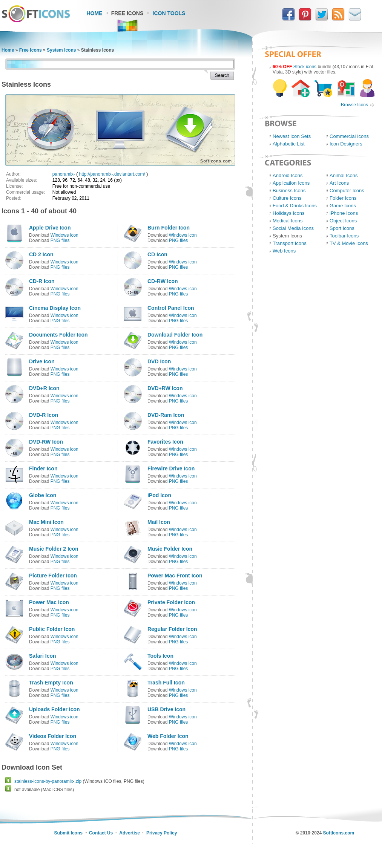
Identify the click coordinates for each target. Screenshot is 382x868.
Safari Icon (43, 656)
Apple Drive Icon (50, 228)
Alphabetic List (289, 144)
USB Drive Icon (166, 709)
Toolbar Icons (344, 236)
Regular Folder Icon (172, 629)
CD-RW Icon (163, 281)
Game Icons (343, 206)
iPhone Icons (344, 213)
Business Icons (289, 191)
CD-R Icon (42, 281)
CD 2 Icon (41, 254)
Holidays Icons (289, 213)
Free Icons (127, 13)
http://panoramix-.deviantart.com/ (112, 174)
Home (95, 13)
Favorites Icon (165, 442)
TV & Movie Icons (349, 243)
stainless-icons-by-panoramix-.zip (48, 781)
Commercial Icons (349, 136)
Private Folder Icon (171, 602)
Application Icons (291, 183)
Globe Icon (43, 495)
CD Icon (157, 254)
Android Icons (288, 175)
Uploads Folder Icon (54, 709)
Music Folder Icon (170, 549)
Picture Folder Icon (53, 576)
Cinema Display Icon (55, 308)
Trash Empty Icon (51, 683)
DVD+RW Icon (165, 388)
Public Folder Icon (52, 629)
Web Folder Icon (168, 736)
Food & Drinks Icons (295, 206)
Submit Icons (68, 833)
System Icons (61, 50)
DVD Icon (159, 361)
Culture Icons (287, 198)
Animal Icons (344, 175)
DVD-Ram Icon (166, 415)
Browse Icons (354, 105)
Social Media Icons (293, 228)
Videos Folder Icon (53, 736)
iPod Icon (159, 495)
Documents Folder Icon (58, 335)
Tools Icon (160, 656)
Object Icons (343, 221)
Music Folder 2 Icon (54, 549)
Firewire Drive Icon (171, 468)
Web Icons (284, 251)
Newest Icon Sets (292, 136)
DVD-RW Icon (46, 442)
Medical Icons (288, 221)
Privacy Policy (162, 833)
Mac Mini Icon (46, 522)
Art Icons (339, 183)
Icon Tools (169, 13)
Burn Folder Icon (169, 228)
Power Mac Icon (49, 602)
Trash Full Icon (166, 683)
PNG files (60, 240)
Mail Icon (159, 522)
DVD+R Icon (44, 388)
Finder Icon (43, 468)
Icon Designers (346, 144)
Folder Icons (343, 198)
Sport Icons (342, 228)
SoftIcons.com (339, 833)
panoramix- (64, 174)
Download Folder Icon (175, 335)
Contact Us (101, 833)
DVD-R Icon (44, 415)
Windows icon (64, 235)
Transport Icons (290, 243)
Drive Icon (42, 361)
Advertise (130, 833)
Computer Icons (347, 191)
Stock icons (305, 67)
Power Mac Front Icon (175, 576)
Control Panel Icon (171, 308)
